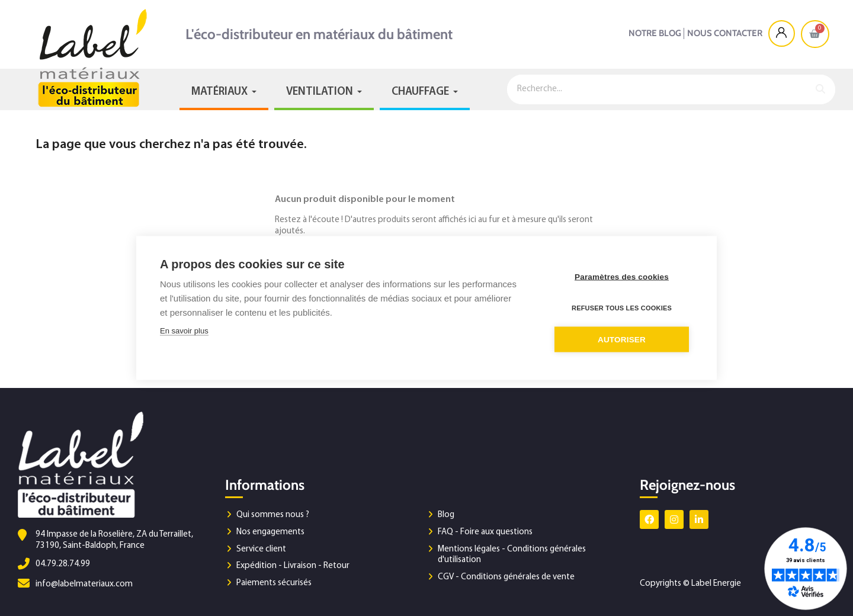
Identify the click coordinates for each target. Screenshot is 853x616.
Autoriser (622, 340)
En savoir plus (184, 331)
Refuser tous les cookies (622, 308)
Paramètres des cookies (622, 277)
